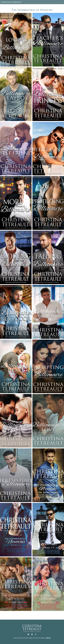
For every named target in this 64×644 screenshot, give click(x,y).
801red (48, 638)
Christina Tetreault (11, 2)
